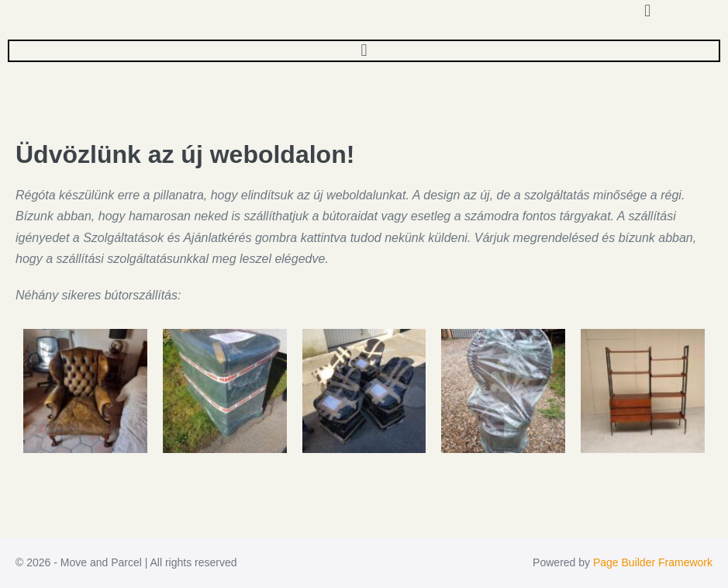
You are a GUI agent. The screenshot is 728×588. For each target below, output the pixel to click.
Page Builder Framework (653, 562)
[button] (364, 50)
